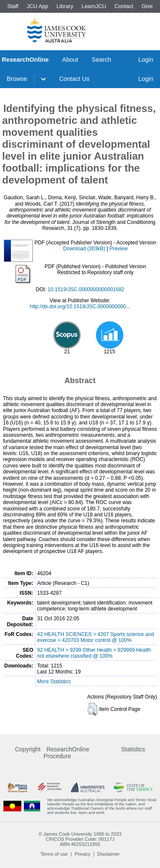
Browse (17, 79)
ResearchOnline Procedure (66, 753)
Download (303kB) (84, 249)
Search (102, 60)
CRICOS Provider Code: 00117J (80, 839)
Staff (13, 6)
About (70, 60)
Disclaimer (108, 854)
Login (146, 60)
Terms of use (54, 854)
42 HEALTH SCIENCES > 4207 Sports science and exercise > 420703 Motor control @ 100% (96, 637)
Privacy (83, 854)
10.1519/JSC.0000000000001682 (86, 289)
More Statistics (54, 682)
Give (147, 6)
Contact (124, 6)
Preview (118, 249)
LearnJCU (94, 6)
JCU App (37, 6)
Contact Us (74, 79)
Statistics (133, 749)
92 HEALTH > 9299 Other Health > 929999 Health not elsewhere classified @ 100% (94, 653)
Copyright (28, 749)
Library (65, 6)
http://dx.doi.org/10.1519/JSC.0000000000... (80, 307)
